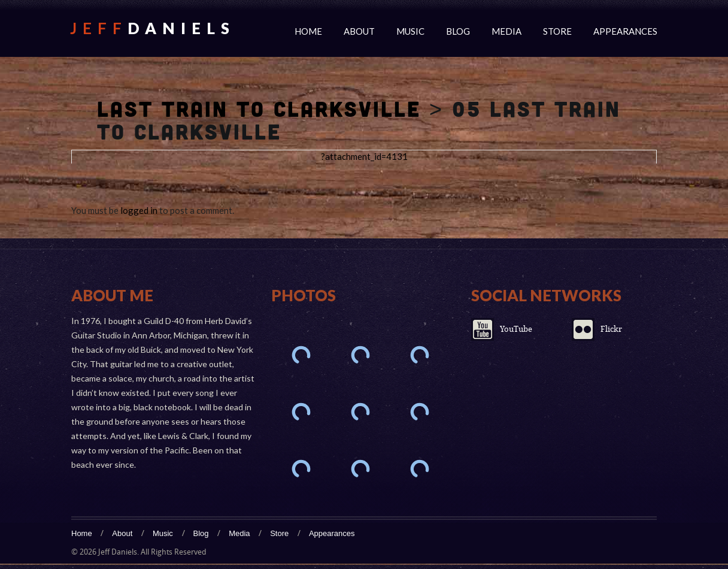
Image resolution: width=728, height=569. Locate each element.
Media (506, 31)
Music (410, 31)
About (359, 31)
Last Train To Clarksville (259, 108)
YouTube (516, 329)
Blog (458, 31)
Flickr (611, 329)
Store (557, 31)
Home (308, 31)
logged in (139, 210)
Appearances (625, 31)
